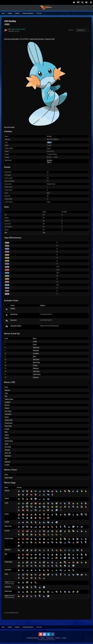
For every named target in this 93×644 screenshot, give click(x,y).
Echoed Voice (9, 441)
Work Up (7, 390)
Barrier (7, 595)
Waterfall (7, 462)
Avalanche (8, 587)
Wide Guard (8, 591)
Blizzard (7, 405)
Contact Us (58, 638)
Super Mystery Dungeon (37, 39)
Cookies (64, 638)
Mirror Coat (8, 526)
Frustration (8, 414)
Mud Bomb (8, 570)
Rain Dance (8, 411)
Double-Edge (8, 562)
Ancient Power (9, 538)
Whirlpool (36, 368)
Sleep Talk (8, 453)
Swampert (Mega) (16, 326)
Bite (6, 554)
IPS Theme (30, 638)
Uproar (7, 498)
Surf (6, 459)
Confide (7, 465)
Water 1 (49, 162)
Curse (6, 503)
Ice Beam (8, 402)
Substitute (8, 456)
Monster (50, 160)
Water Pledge (9, 478)
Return (7, 417)
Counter (7, 531)
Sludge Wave (9, 423)
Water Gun (36, 347)
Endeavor (36, 377)
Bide (34, 356)
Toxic (6, 393)
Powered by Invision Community (46, 640)
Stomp (7, 514)
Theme (43, 638)
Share (71, 30)
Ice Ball (7, 522)
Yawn (6, 574)
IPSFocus (37, 638)
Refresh (7, 491)
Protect (35, 365)
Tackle (35, 341)
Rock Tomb (8, 426)
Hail (6, 396)
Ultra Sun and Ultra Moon (12, 39)
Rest (6, 432)
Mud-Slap (36, 350)
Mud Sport (36, 359)
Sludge (7, 582)
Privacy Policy (50, 638)
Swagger (7, 450)
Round (7, 438)
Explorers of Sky (50, 39)
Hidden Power (9, 399)
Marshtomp (14, 314)
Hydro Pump (37, 374)
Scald (6, 444)
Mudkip (13, 308)
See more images (9, 127)
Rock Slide (8, 447)
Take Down (36, 371)
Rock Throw (37, 362)
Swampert (14, 320)
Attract (7, 435)
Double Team (9, 420)
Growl (35, 344)
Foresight (36, 353)
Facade (7, 429)
